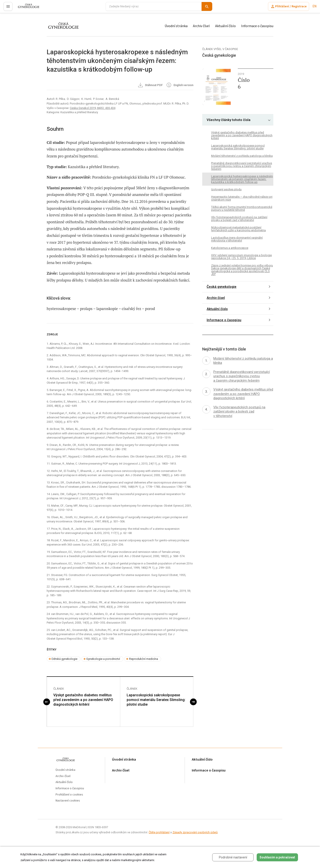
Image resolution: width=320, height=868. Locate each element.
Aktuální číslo (225, 26)
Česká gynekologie (222, 287)
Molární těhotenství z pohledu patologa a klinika (242, 156)
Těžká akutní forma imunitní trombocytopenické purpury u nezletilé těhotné (242, 208)
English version (180, 85)
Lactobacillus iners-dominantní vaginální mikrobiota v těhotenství (237, 239)
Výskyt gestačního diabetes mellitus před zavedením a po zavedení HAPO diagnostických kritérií (83, 700)
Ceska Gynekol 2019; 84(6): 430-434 (93, 108)
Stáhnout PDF (150, 85)
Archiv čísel (201, 26)
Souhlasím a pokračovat (277, 857)
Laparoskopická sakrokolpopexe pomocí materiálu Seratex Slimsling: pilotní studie (156, 700)
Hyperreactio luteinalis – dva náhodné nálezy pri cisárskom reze (242, 198)
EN (314, 6)
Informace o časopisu (257, 26)
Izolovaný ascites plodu (226, 189)
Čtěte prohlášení (159, 833)
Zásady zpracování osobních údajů (195, 833)
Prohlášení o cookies (69, 795)
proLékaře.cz (26, 8)
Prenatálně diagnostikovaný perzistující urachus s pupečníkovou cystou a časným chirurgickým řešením (242, 166)
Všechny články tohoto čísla (229, 120)
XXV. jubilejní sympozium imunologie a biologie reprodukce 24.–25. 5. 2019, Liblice (241, 257)
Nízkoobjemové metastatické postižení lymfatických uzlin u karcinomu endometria (238, 229)
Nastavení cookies (68, 801)
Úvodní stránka (176, 26)
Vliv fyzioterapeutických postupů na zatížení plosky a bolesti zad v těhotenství (239, 219)
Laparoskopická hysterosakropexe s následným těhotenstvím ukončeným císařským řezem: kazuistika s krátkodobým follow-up (242, 179)
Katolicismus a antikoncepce (230, 248)
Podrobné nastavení (233, 857)
